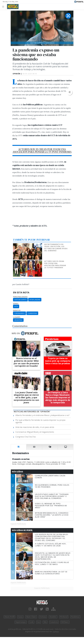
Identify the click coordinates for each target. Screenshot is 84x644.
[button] (70, 92)
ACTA (16, 306)
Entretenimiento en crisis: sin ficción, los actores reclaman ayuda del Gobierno (56, 247)
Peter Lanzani (35, 300)
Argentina (18, 320)
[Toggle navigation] (4, 6)
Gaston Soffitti (20, 300)
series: (16, 304)
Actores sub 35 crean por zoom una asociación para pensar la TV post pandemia (55, 264)
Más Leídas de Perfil (22, 530)
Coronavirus (19, 313)
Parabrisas (75, 617)
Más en (25, 333)
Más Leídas (17, 472)
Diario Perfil (9, 617)
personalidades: (20, 297)
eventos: (17, 310)
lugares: (17, 317)
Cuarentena (32, 313)
